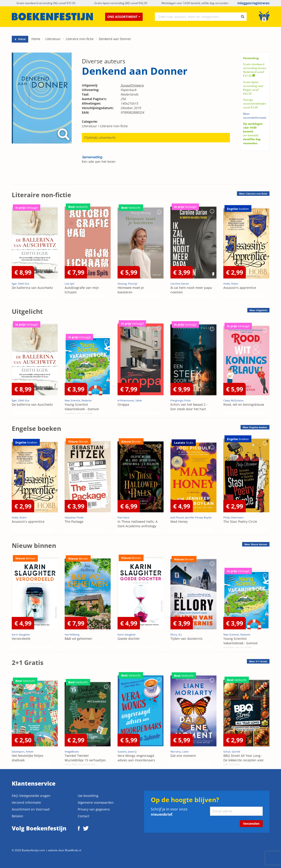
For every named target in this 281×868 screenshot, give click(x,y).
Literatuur (53, 39)
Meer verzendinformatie (255, 116)
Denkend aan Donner (115, 39)
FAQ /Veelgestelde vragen (31, 796)
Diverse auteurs (104, 61)
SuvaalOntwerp (132, 85)
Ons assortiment (124, 17)
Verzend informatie (26, 802)
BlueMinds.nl (73, 850)
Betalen (18, 816)
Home (36, 39)
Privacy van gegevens (94, 809)
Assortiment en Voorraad (31, 809)
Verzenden (251, 824)
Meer (253, 194)
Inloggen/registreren (253, 3)
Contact (84, 816)
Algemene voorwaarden (96, 802)
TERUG (20, 39)
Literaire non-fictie (80, 39)
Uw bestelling (88, 796)
